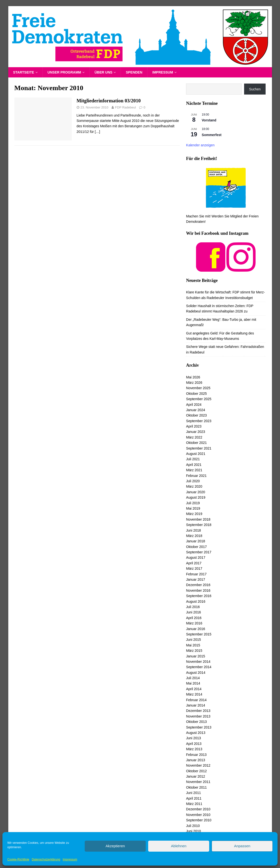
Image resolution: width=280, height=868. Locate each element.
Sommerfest (212, 135)
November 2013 (198, 716)
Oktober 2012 (196, 771)
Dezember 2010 (198, 809)
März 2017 (194, 568)
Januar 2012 (196, 776)
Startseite (24, 72)
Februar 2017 (196, 574)
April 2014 (194, 689)
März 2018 (194, 536)
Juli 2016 (193, 607)
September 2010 (199, 820)
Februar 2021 (196, 476)
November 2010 (198, 815)
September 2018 (199, 525)
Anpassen (242, 846)
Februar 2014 (196, 700)
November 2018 (198, 519)
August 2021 (196, 454)
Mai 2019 (193, 508)
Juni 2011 (193, 793)
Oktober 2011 (196, 787)
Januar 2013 (196, 760)
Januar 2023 (196, 432)
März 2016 (194, 623)
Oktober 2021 (196, 443)
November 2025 (198, 388)
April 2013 (194, 744)
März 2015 (194, 651)
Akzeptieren (115, 846)
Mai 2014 (193, 683)
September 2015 (199, 634)
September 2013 (199, 727)
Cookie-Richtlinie (18, 859)
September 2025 (199, 399)
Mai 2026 (193, 377)
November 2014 (198, 662)
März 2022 (194, 437)
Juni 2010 (193, 831)
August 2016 (196, 601)
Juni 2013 (193, 738)
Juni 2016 (193, 612)
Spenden (134, 72)
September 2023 (199, 421)
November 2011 (198, 782)
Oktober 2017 (196, 547)
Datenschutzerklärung (46, 859)
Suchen (255, 89)
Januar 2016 (196, 629)
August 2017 (196, 557)
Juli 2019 (193, 503)
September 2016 (199, 596)
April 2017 (194, 563)
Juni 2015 (193, 640)
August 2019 (196, 497)
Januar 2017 (196, 579)
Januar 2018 (196, 541)
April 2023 (194, 426)
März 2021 (194, 470)
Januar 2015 (196, 656)
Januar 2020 (196, 492)
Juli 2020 (193, 481)
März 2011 (194, 804)
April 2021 (194, 465)
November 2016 (198, 590)
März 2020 (194, 486)
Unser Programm (64, 72)
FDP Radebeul (125, 107)
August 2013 (196, 733)
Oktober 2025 (196, 394)
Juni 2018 (193, 530)
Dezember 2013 (198, 711)
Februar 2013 (196, 755)
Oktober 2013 (196, 722)
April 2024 (194, 405)
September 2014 (199, 667)
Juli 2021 (193, 459)
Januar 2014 (196, 705)
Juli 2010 (193, 826)
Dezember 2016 (198, 585)
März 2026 (194, 383)
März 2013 (194, 749)
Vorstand (209, 120)
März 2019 (194, 514)
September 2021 (199, 448)
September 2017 (199, 552)
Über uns (103, 72)
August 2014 (196, 673)
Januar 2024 (196, 410)
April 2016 (194, 618)
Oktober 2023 (196, 415)
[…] (97, 132)
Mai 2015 (193, 645)
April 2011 (194, 798)
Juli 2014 (193, 678)
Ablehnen (179, 846)
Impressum (70, 859)
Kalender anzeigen (200, 145)
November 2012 (198, 765)
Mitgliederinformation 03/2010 (109, 101)
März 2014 (194, 694)
